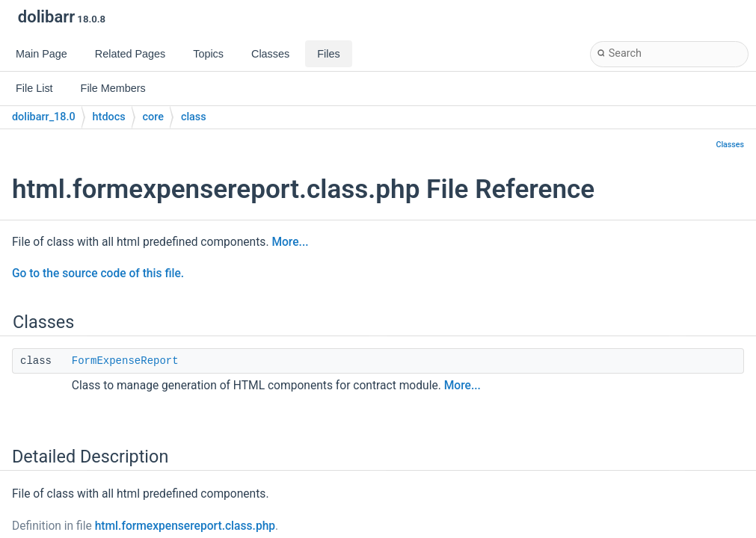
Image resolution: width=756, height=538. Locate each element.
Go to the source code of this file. (98, 273)
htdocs (109, 117)
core (153, 117)
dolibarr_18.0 (44, 117)
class (194, 117)
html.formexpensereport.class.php (185, 526)
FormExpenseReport (125, 361)
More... (290, 242)
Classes (730, 145)
